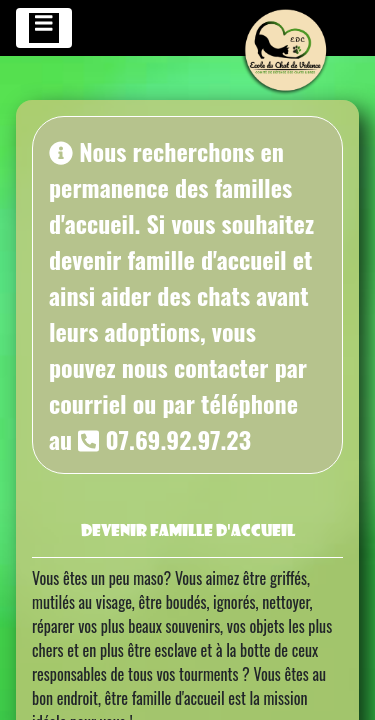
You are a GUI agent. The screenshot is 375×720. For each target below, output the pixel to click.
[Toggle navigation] (44, 28)
